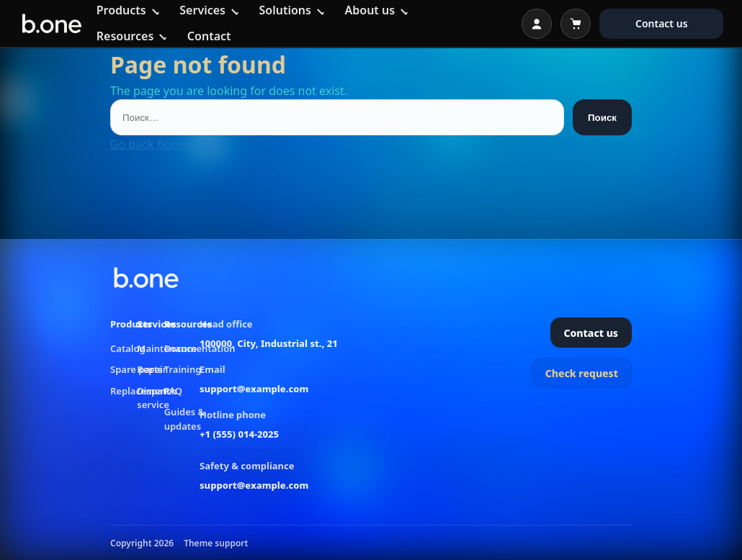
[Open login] (537, 24)
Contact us (662, 23)
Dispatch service (157, 398)
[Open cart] (576, 24)
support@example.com (254, 389)
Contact (209, 36)
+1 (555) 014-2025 (239, 434)
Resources (125, 36)
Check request (582, 373)
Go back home (149, 144)
